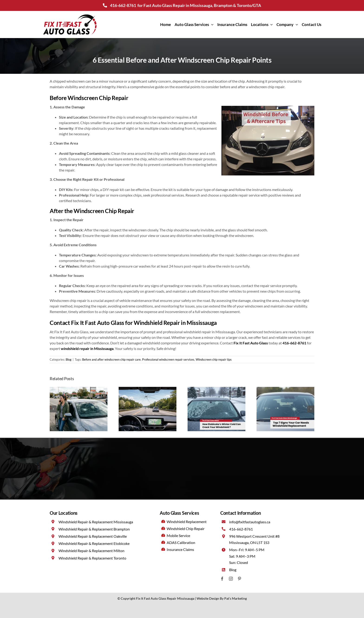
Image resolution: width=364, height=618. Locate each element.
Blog (69, 359)
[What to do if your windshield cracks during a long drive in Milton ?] (148, 389)
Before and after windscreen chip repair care (111, 359)
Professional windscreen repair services (168, 359)
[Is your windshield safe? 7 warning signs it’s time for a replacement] (285, 389)
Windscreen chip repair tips (214, 359)
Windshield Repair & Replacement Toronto (92, 558)
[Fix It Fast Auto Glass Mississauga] (70, 15)
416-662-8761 (123, 5)
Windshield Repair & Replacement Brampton (94, 529)
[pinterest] (239, 579)
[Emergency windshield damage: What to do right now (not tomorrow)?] (79, 389)
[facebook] (222, 579)
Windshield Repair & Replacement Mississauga (96, 522)
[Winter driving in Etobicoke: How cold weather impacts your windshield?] (216, 389)
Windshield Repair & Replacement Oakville (93, 536)
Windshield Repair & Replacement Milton (91, 551)
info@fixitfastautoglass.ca (250, 522)
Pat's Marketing (236, 598)
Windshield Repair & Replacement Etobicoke (94, 543)
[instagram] (231, 579)
